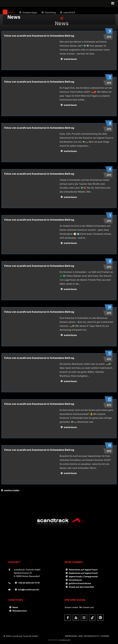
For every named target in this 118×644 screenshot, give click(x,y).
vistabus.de (65, 639)
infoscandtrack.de (28, 589)
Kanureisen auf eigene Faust (83, 569)
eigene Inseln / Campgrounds (83, 576)
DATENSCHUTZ (92, 635)
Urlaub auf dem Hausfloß (81, 586)
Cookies (105, 635)
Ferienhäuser (75, 579)
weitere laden (12, 490)
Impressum (71, 635)
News (15, 607)
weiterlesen (70, 58)
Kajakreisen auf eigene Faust (83, 572)
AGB (80, 635)
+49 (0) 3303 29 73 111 (29, 582)
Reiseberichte (20, 610)
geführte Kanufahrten (80, 583)
